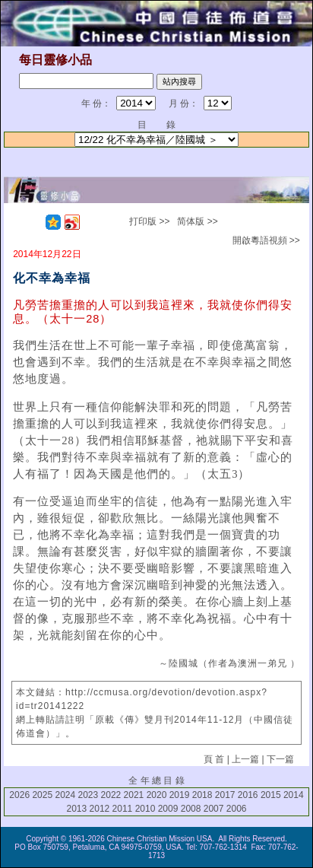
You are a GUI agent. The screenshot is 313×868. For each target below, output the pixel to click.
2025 (42, 795)
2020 (157, 795)
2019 (180, 795)
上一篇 (245, 759)
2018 (202, 795)
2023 (89, 795)
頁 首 (214, 759)
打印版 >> (149, 221)
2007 (214, 809)
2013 (76, 809)
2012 (100, 809)
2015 (271, 795)
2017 (225, 795)
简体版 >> (197, 221)
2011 (123, 809)
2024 (65, 795)
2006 (237, 809)
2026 (19, 795)
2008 (191, 809)
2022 (111, 795)
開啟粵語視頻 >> (266, 240)
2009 (168, 809)
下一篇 (280, 759)
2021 (134, 795)
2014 (294, 795)
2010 (145, 809)
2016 (248, 795)
